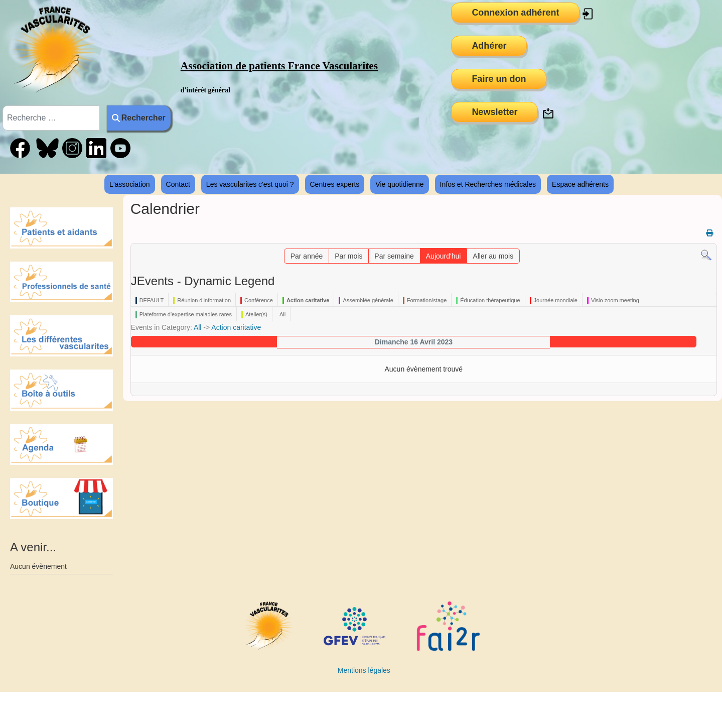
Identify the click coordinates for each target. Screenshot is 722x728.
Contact (178, 184)
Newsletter (494, 112)
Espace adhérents (580, 184)
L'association (130, 184)
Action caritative (236, 327)
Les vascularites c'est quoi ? (250, 184)
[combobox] (51, 118)
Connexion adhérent (515, 13)
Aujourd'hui (444, 256)
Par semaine (394, 256)
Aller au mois (493, 256)
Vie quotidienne (399, 184)
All (198, 327)
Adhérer (489, 46)
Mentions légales (364, 670)
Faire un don (499, 79)
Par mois (348, 256)
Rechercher (139, 118)
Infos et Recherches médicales (488, 184)
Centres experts (335, 184)
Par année (307, 256)
